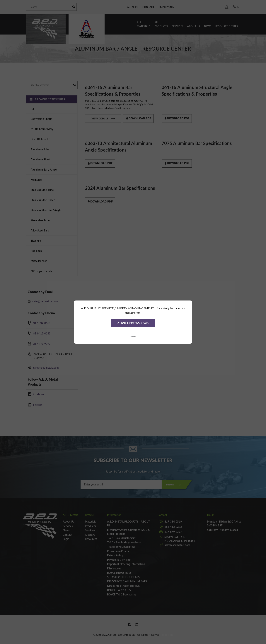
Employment (167, 7)
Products (90, 526)
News (208, 26)
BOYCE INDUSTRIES (119, 573)
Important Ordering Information (126, 564)
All (32, 109)
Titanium (36, 241)
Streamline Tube (40, 220)
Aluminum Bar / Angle (44, 169)
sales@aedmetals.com (45, 301)
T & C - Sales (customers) (122, 538)
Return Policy (115, 555)
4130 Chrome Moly (42, 129)
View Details (103, 118)
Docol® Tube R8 (40, 139)
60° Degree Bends (41, 271)
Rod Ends (36, 251)
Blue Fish (168, 635)
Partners (132, 7)
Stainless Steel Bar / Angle (46, 210)
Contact (148, 7)
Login (66, 539)
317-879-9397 (42, 344)
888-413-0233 (42, 333)
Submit (170, 484)
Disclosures (114, 568)
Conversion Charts (41, 119)
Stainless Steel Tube (42, 190)
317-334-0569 (42, 323)
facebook (39, 394)
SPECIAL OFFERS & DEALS (123, 577)
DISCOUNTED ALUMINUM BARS (127, 581)
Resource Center (227, 26)
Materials (91, 521)
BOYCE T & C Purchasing (122, 594)
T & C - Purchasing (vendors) (124, 542)
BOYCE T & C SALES (119, 590)
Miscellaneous (39, 261)
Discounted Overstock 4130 (124, 586)
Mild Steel (36, 180)
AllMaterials (144, 24)
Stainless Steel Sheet (43, 200)
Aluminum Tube (40, 149)
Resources (91, 539)
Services (178, 26)
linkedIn (38, 405)
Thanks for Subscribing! (121, 547)
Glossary (90, 535)
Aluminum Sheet (40, 159)
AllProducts (161, 24)
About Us (193, 26)
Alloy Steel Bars (40, 230)
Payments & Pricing (119, 560)
